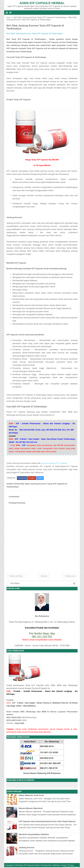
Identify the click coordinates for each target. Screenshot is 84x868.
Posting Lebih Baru (16, 576)
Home (9, 17)
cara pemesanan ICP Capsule (54, 463)
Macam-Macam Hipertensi (31, 808)
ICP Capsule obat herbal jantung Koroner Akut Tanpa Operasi (47, 821)
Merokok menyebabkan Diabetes (34, 834)
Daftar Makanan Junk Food (31, 795)
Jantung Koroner (27, 847)
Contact (64, 865)
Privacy (71, 865)
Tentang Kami (46, 865)
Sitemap (56, 865)
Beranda (44, 576)
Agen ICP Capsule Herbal (42, 3)
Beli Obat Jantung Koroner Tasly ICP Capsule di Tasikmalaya (40, 17)
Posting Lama (70, 576)
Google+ (32, 478)
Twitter (40, 478)
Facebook (22, 478)
